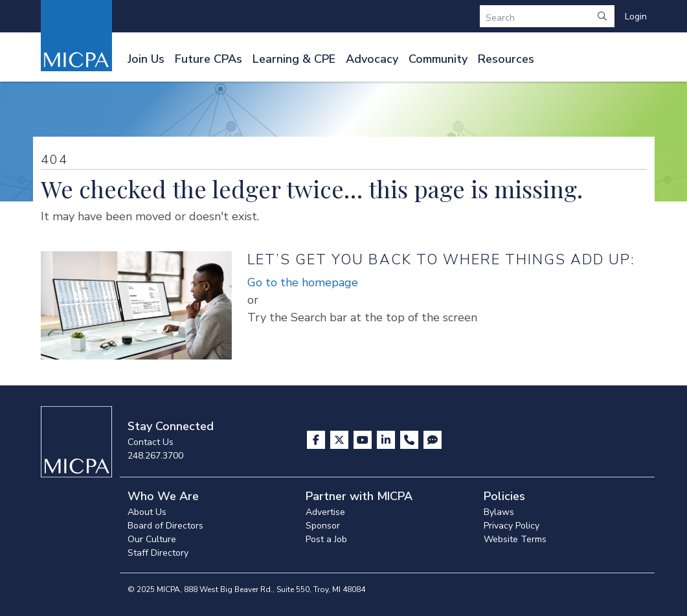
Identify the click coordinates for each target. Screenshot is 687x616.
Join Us (146, 59)
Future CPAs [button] (208, 59)
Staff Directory (158, 553)
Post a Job (326, 539)
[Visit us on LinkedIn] (387, 440)
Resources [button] (506, 59)
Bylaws (499, 512)
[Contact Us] (411, 440)
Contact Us (151, 442)
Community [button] (438, 59)
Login (636, 17)
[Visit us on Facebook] (317, 440)
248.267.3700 (155, 456)
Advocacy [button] (372, 59)
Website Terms (515, 539)
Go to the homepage (303, 282)
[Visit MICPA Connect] (433, 440)
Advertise (325, 512)
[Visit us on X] (341, 440)
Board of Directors (165, 526)
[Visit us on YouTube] (364, 440)
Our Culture (152, 539)
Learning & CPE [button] (294, 59)
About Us (147, 512)
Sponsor (323, 526)
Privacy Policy (512, 526)
